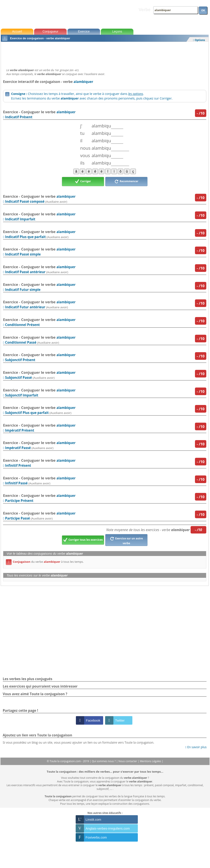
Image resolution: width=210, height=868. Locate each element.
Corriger (83, 182)
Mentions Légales (151, 761)
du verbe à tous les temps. (45, 562)
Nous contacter (128, 761)
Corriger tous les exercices (83, 540)
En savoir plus (196, 747)
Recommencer (126, 182)
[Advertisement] (105, 54)
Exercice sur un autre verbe (126, 540)
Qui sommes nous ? (104, 761)
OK (203, 10)
